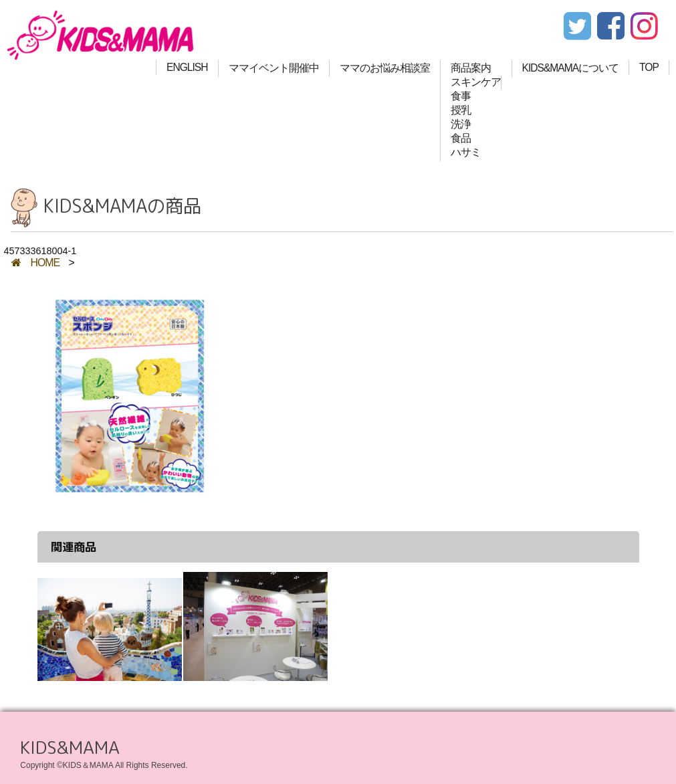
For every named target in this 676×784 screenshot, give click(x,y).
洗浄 (461, 124)
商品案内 (471, 68)
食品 (461, 138)
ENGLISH (187, 67)
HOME (36, 263)
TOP (649, 67)
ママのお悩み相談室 (385, 68)
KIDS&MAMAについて (571, 68)
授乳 (461, 110)
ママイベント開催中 (274, 68)
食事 (461, 96)
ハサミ (466, 152)
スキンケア (476, 82)
